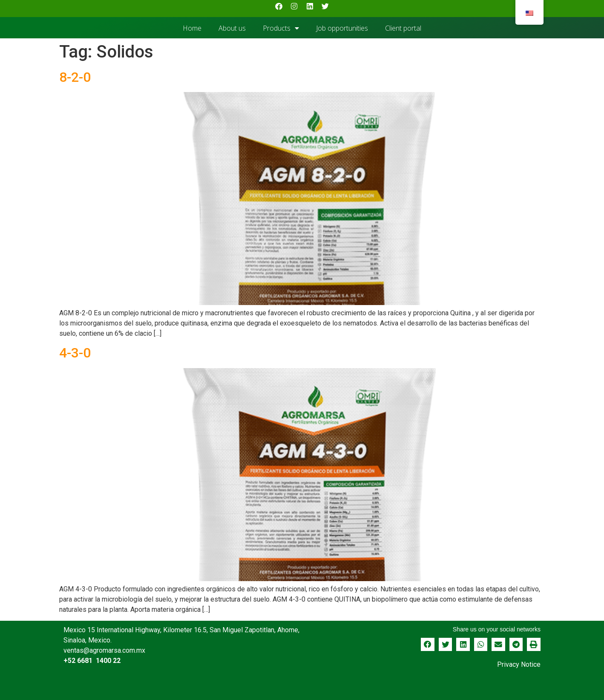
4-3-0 (75, 353)
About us (232, 28)
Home (192, 28)
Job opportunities (342, 28)
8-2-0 (75, 77)
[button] (428, 645)
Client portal (403, 28)
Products (281, 28)
